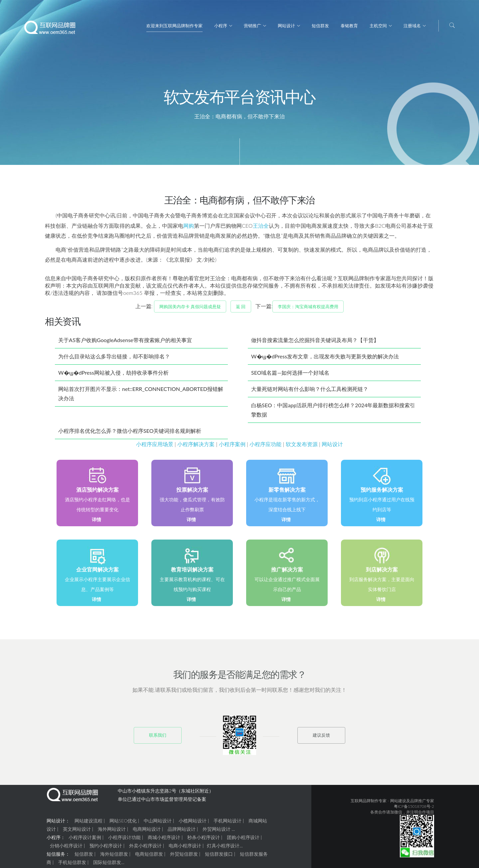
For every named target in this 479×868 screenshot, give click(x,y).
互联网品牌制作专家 (369, 803)
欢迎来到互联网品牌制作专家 (174, 26)
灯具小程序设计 (223, 848)
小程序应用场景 (155, 447)
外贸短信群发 (184, 857)
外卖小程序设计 (145, 848)
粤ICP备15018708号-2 (414, 809)
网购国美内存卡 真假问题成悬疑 (190, 309)
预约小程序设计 (106, 848)
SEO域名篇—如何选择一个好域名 (290, 375)
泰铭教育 (349, 26)
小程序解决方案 (196, 447)
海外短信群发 (114, 857)
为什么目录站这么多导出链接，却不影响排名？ (114, 359)
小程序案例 (232, 447)
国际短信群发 (107, 865)
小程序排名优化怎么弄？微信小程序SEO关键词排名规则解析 (130, 433)
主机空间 (378, 26)
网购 (189, 228)
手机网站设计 (228, 823)
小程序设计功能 (124, 840)
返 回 (241, 309)
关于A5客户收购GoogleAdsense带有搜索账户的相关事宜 (125, 343)
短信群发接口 (219, 857)
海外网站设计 (112, 832)
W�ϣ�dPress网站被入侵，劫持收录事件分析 (113, 375)
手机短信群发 (72, 865)
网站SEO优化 (123, 823)
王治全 (261, 228)
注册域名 (412, 26)
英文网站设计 (77, 832)
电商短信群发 (149, 857)
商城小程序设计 (164, 840)
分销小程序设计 (66, 848)
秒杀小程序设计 (204, 840)
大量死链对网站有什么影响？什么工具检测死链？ (310, 391)
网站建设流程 (88, 823)
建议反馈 (321, 738)
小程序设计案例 (85, 840)
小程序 (221, 26)
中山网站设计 (158, 823)
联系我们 (158, 738)
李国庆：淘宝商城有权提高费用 (308, 309)
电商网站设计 (147, 832)
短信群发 (320, 26)
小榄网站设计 (193, 823)
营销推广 (252, 26)
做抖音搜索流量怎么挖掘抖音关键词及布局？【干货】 (315, 343)
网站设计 (286, 26)
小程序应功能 (265, 447)
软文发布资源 (302, 447)
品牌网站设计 (182, 832)
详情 (96, 522)
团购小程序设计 (243, 840)
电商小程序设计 (185, 848)
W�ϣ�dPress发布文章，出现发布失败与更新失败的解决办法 (325, 359)
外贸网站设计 (217, 832)
